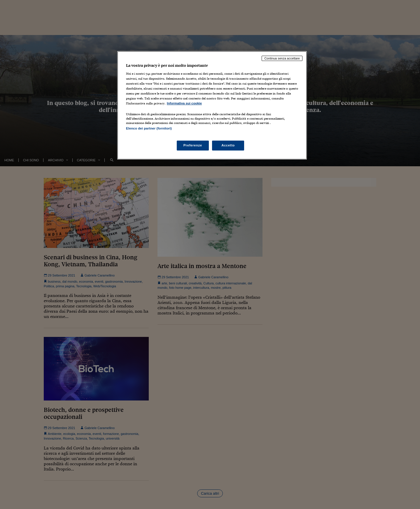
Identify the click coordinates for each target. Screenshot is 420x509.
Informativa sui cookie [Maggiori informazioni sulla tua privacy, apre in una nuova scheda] (184, 103)
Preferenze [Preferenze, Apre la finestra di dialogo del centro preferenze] (193, 145)
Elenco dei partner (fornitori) (149, 128)
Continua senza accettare (282, 58)
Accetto (228, 145)
